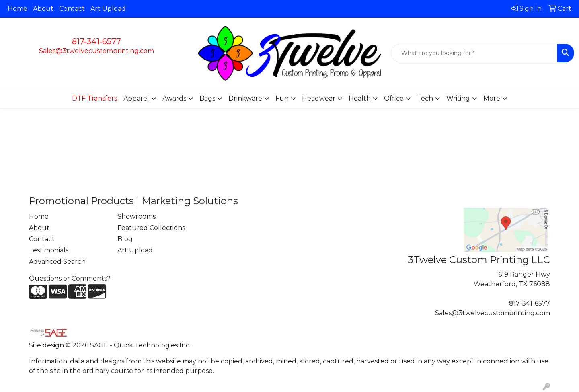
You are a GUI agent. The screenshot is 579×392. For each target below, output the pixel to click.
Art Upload (108, 9)
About (43, 9)
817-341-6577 (96, 41)
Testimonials (49, 250)
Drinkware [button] (245, 98)
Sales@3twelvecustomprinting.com (96, 51)
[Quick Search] (474, 53)
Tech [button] (425, 98)
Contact (72, 9)
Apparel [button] (136, 98)
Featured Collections (151, 228)
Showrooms (137, 217)
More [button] (492, 98)
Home (17, 9)
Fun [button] (282, 98)
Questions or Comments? (70, 278)
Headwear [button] (319, 98)
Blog (125, 239)
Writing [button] (458, 98)
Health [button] (360, 98)
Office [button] (394, 98)
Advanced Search (57, 262)
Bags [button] (207, 98)
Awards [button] (174, 98)
